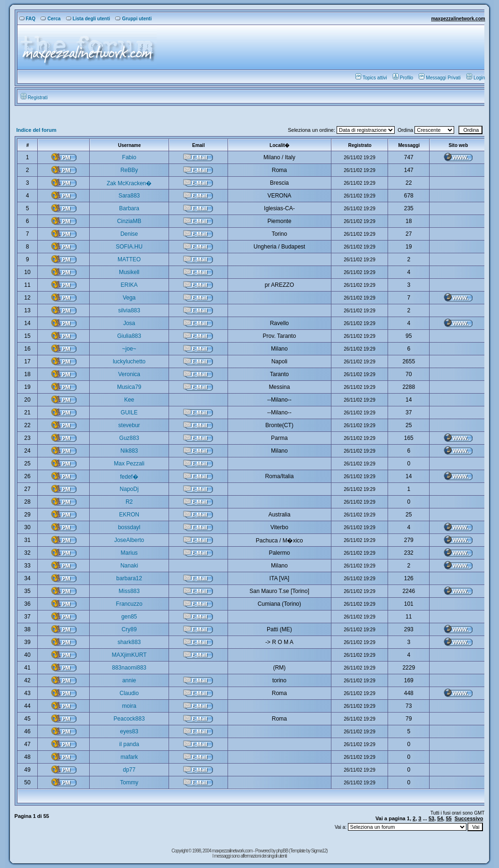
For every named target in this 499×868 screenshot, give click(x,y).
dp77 (129, 770)
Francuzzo (129, 604)
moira (129, 706)
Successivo (469, 818)
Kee (129, 400)
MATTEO (129, 259)
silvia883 (129, 310)
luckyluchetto (129, 361)
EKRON (129, 515)
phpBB (283, 851)
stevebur (129, 425)
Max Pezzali (129, 464)
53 (431, 818)
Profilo (403, 78)
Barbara (129, 208)
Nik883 (129, 451)
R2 (129, 502)
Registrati (34, 98)
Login (476, 78)
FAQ (28, 19)
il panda (129, 744)
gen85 (129, 617)
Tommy (129, 782)
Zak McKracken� (129, 183)
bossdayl (129, 527)
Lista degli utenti (88, 19)
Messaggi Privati (440, 78)
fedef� (129, 477)
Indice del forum (37, 130)
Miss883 (129, 591)
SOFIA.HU (129, 247)
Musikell (129, 272)
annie (129, 680)
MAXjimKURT (129, 655)
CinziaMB (129, 221)
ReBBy (129, 170)
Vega (129, 298)
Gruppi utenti (133, 19)
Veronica (129, 374)
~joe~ (129, 349)
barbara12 (129, 578)
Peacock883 (129, 719)
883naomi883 (129, 668)
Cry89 (129, 629)
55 (448, 818)
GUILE (129, 413)
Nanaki (129, 566)
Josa (129, 323)
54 (440, 818)
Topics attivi (371, 78)
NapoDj (129, 489)
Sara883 (129, 196)
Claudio (129, 693)
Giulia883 (129, 336)
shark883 (129, 642)
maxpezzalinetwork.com (458, 19)
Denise (129, 234)
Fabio (129, 157)
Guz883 (129, 438)
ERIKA (129, 285)
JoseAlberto (129, 540)
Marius (129, 553)
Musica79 (129, 387)
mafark (129, 757)
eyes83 (129, 731)
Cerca (51, 19)
